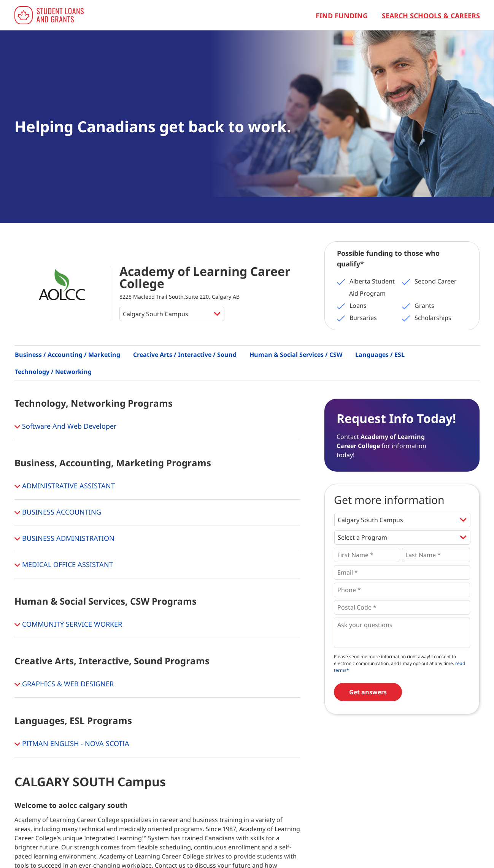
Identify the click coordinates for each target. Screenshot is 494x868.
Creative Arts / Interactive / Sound (185, 355)
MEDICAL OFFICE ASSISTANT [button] (64, 565)
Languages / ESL (380, 355)
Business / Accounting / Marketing (68, 355)
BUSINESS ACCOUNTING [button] (58, 513)
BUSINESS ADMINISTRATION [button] (64, 539)
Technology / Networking (53, 372)
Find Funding (342, 16)
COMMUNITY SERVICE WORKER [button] (68, 625)
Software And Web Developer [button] (65, 427)
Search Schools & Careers (431, 16)
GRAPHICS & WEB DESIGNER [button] (64, 684)
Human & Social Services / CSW (296, 355)
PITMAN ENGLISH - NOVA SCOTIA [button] (72, 744)
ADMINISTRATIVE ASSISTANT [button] (65, 486)
